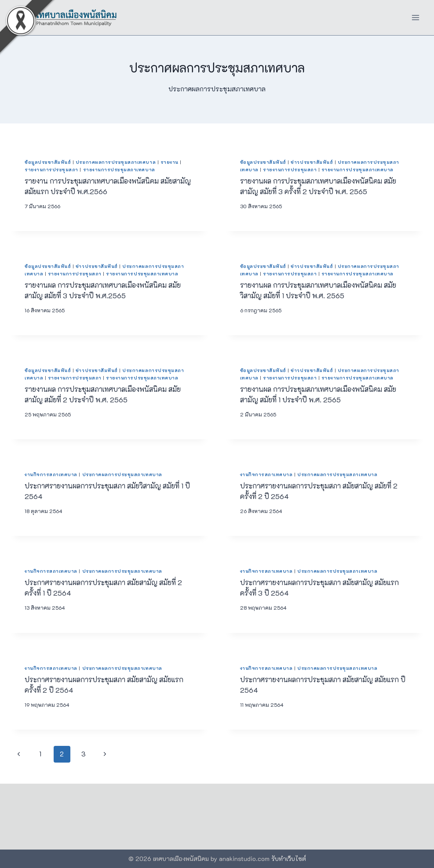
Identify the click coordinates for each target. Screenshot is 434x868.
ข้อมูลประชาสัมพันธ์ (48, 162)
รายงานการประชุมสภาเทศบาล (119, 170)
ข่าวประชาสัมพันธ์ (312, 162)
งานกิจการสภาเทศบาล (51, 474)
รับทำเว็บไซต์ (289, 859)
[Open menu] (415, 17)
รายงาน (170, 162)
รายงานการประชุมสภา (51, 170)
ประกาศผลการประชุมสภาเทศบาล (116, 162)
